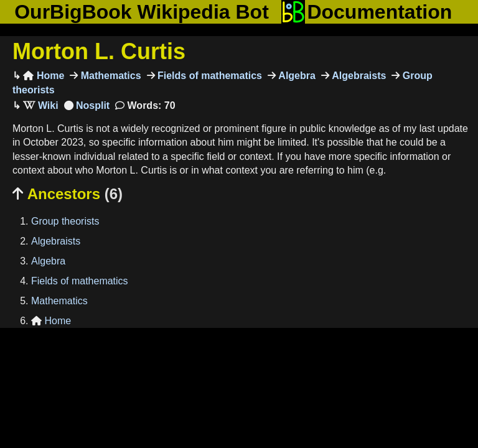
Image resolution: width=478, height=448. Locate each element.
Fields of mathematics (209, 76)
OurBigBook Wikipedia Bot (142, 12)
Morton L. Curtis (99, 51)
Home (44, 76)
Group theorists (65, 221)
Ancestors (68, 194)
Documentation (367, 12)
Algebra (296, 76)
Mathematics (109, 76)
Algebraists (358, 76)
